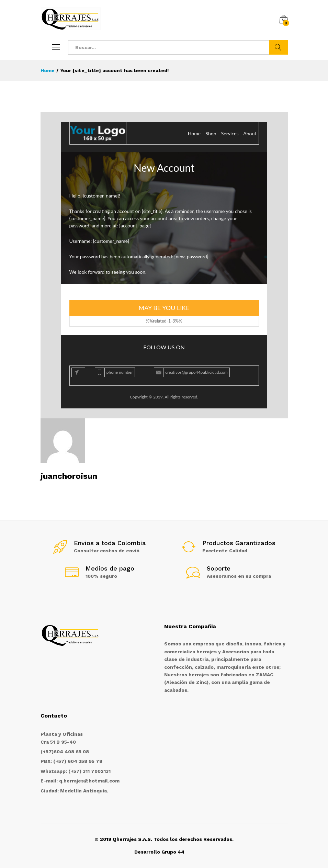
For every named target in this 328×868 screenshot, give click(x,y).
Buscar (278, 47)
